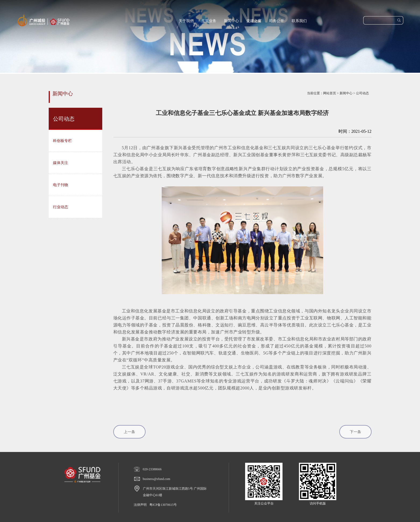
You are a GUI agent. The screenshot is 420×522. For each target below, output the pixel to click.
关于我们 (186, 21)
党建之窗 (254, 21)
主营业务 (209, 21)
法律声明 (140, 505)
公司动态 (362, 93)
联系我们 (299, 21)
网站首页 (330, 93)
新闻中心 (231, 21)
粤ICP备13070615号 (163, 505)
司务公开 (277, 21)
